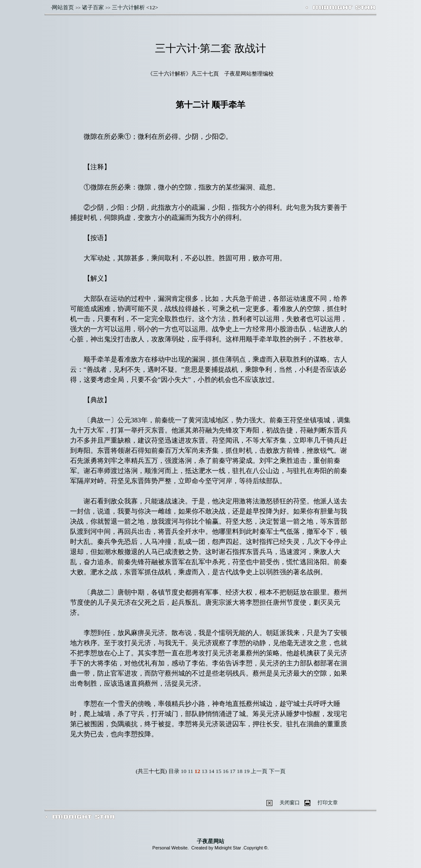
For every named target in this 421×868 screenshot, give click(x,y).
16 (226, 771)
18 (240, 771)
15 (219, 771)
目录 (174, 771)
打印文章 (328, 803)
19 (247, 771)
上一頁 (260, 771)
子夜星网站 (210, 841)
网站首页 (63, 7)
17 (232, 771)
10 (183, 771)
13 (205, 771)
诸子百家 (93, 7)
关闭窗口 (290, 803)
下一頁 (277, 771)
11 (191, 771)
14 (211, 771)
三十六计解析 (128, 7)
